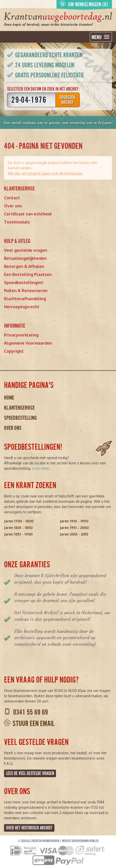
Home (9, 398)
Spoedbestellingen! (24, 283)
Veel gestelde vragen (26, 250)
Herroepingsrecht (22, 307)
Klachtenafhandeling (25, 299)
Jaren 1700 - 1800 (19, 521)
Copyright (14, 351)
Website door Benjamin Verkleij (80, 841)
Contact (12, 198)
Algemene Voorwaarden (28, 343)
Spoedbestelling (20, 418)
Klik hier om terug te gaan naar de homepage (45, 173)
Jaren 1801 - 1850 (18, 528)
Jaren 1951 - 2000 (74, 528)
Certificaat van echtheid (28, 214)
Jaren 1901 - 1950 (74, 521)
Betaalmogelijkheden (25, 258)
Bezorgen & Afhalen (24, 266)
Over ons (13, 206)
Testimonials (17, 222)
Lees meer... (42, 468)
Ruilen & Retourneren (26, 291)
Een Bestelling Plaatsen (28, 274)
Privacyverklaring (21, 335)
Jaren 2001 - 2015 (74, 534)
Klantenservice (19, 408)
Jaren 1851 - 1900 (18, 534)
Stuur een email (34, 724)
